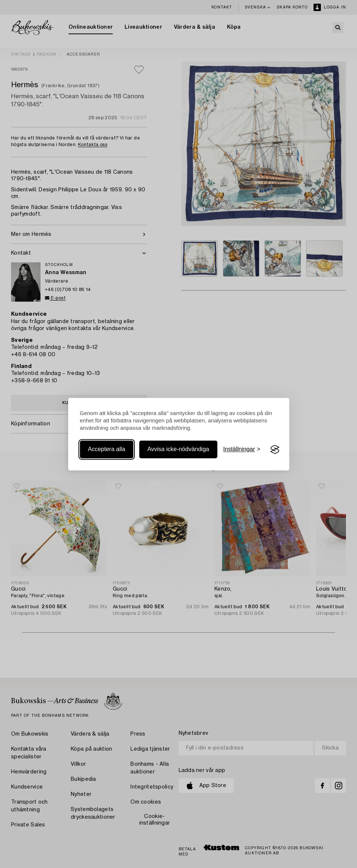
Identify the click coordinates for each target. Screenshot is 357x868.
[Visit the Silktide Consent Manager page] (275, 450)
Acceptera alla (107, 449)
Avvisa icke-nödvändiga (178, 449)
